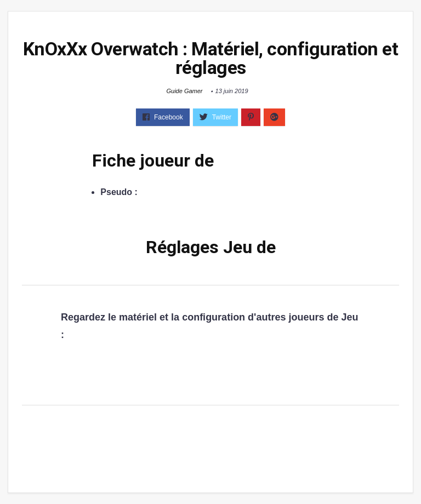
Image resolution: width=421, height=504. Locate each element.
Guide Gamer (184, 91)
